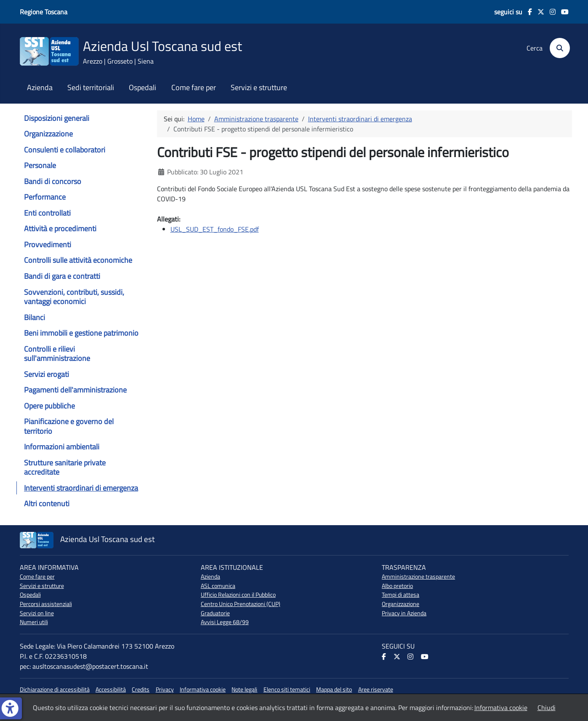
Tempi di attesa (400, 595)
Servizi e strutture (259, 88)
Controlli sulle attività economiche (78, 260)
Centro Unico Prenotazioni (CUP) (241, 604)
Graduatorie (215, 613)
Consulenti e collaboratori (65, 150)
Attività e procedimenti (60, 228)
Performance (45, 197)
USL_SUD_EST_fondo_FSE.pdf (215, 229)
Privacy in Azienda (404, 613)
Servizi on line (37, 613)
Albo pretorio (397, 586)
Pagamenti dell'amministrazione (75, 390)
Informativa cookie (203, 689)
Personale (40, 165)
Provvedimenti (48, 244)
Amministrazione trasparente (418, 577)
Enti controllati (47, 213)
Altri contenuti (47, 503)
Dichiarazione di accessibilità (55, 689)
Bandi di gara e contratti (62, 276)
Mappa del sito (334, 689)
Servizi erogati (47, 374)
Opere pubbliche (49, 406)
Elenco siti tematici (287, 689)
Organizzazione (48, 134)
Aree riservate (376, 689)
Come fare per (194, 88)
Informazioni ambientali (62, 447)
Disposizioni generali (57, 118)
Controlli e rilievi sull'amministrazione (57, 354)
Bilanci (35, 317)
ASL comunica (218, 586)
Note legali (244, 689)
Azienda (40, 88)
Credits (141, 689)
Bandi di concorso (53, 181)
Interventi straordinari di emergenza (81, 488)
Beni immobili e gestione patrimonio (81, 333)
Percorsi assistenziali (46, 604)
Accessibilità (111, 689)
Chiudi (547, 708)
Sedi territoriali (91, 88)
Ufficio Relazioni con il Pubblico (238, 595)
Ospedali (142, 88)
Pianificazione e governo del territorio (69, 426)
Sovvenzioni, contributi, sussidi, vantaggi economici (74, 297)
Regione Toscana (44, 12)
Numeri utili (34, 622)
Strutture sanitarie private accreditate (65, 467)
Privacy (165, 689)
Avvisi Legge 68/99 (225, 622)
